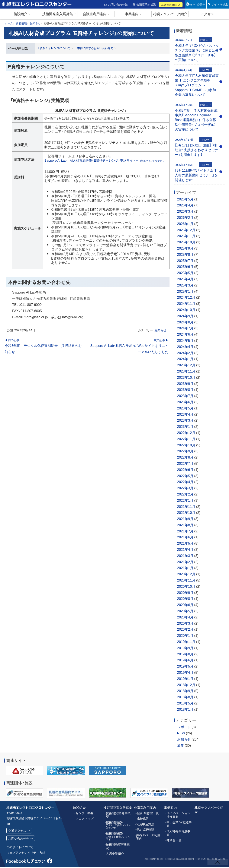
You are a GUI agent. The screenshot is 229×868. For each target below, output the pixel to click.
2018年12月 (186, 685)
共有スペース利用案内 (149, 835)
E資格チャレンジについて (55, 48)
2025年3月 (185, 285)
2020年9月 (185, 592)
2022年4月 (185, 482)
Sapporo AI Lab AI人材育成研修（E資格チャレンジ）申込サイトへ (106, 162)
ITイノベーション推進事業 (179, 814)
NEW (181, 733)
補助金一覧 (173, 835)
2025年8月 (185, 254)
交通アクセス (17, 830)
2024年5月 (185, 340)
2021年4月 (185, 549)
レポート (184, 727)
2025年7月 (185, 260)
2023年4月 (185, 414)
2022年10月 (186, 445)
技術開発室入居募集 (58, 14)
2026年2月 (185, 217)
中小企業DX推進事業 (178, 823)
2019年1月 (185, 678)
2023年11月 (186, 371)
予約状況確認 (145, 829)
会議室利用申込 (171, 5)
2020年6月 (185, 605)
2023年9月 (185, 383)
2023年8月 (185, 389)
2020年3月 (185, 623)
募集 (181, 745)
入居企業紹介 (114, 844)
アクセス (207, 14)
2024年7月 (185, 328)
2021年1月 (185, 568)
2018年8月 (185, 697)
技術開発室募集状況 (118, 839)
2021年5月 (185, 543)
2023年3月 (185, 420)
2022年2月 (185, 494)
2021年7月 (185, 531)
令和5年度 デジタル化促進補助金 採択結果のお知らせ (44, 351)
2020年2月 (185, 629)
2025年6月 (185, 266)
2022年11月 (186, 439)
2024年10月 (186, 310)
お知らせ (160, 335)
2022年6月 (185, 469)
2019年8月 (185, 654)
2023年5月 (185, 408)
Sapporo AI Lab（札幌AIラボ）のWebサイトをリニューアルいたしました (129, 351)
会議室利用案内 (95, 14)
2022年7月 (185, 463)
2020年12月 (186, 574)
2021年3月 (185, 555)
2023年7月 (185, 396)
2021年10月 (186, 512)
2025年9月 (185, 248)
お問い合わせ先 (118, 4)
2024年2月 (185, 353)
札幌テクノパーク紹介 (170, 14)
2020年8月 (185, 598)
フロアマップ (84, 818)
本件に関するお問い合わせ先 (99, 48)
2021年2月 (185, 562)
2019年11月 (186, 642)
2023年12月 (186, 365)
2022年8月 (185, 457)
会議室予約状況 (147, 4)
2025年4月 (185, 279)
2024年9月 (185, 316)
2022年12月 (186, 433)
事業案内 (132, 14)
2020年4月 (185, 617)
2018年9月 (185, 691)
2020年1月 (185, 635)
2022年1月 (185, 500)
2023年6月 (185, 402)
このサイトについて (20, 848)
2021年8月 (185, 525)
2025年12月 (186, 230)
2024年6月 (185, 334)
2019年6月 (185, 660)
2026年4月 (185, 205)
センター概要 (84, 813)
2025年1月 (185, 291)
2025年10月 (186, 242)
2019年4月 (185, 672)
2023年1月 (185, 426)
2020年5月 (185, 611)
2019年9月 (185, 648)
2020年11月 (186, 580)
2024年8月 (185, 322)
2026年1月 (185, 224)
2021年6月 (185, 537)
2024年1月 (185, 359)
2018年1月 (185, 709)
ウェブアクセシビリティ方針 (26, 853)
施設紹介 (20, 14)
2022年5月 (185, 476)
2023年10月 (186, 377)
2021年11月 (186, 506)
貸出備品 (142, 818)
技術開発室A (119, 821)
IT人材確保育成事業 (179, 830)
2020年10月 (186, 586)
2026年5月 (185, 199)
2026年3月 (185, 211)
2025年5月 (185, 273)
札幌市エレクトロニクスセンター (28, 8)
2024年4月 (185, 346)
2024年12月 (186, 297)
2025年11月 (186, 236)
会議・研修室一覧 (147, 813)
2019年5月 (185, 666)
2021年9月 (185, 519)
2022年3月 (185, 488)
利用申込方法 (145, 823)
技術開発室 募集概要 (119, 813)
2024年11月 (186, 303)
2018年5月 (185, 703)
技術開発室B (119, 831)
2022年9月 (185, 451)
